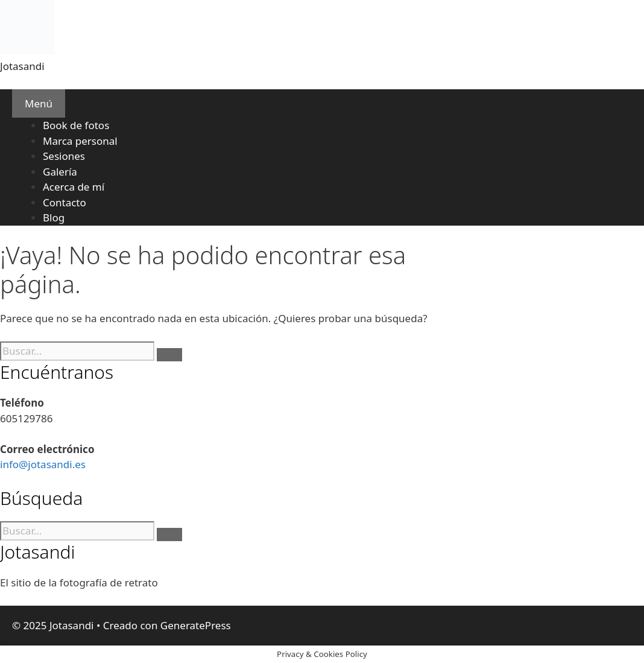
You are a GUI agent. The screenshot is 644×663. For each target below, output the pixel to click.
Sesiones (64, 156)
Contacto (65, 202)
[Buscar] (169, 355)
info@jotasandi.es (43, 464)
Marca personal (80, 141)
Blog (54, 217)
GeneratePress (196, 625)
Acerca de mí (74, 187)
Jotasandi (22, 66)
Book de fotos (76, 125)
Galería (60, 172)
